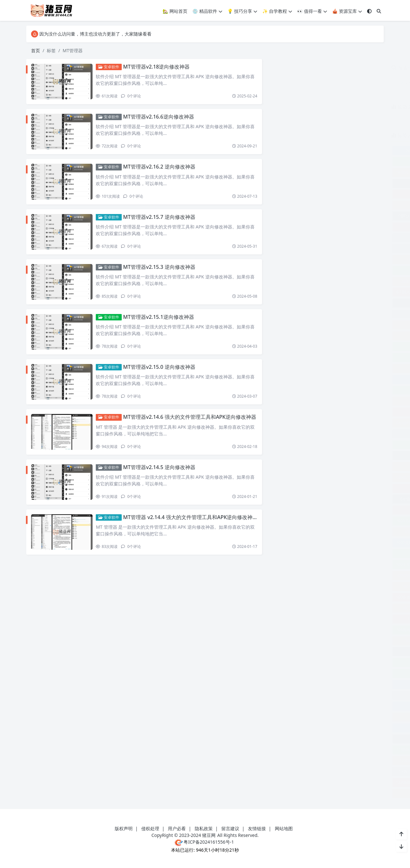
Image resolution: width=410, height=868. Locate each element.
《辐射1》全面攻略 (294, 281)
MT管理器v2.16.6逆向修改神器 (161, 118)
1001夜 (331, 543)
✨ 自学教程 (277, 11)
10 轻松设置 (360, 499)
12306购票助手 (288, 782)
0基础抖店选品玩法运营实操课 (325, 466)
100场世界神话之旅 (298, 586)
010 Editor (352, 303)
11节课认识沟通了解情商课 (325, 739)
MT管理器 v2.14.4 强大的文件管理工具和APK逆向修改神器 (193, 526)
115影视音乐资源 (298, 695)
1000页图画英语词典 (293, 543)
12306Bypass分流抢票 (355, 761)
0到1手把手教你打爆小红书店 (325, 336)
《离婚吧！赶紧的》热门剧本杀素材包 (325, 270)
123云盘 (321, 782)
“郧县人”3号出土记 (358, 172)
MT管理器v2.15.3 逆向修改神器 (162, 271)
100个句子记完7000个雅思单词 (325, 554)
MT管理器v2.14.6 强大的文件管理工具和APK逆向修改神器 (192, 424)
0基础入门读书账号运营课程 (325, 401)
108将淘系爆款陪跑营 (294, 630)
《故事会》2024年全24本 (325, 248)
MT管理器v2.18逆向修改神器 (159, 67)
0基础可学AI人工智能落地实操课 (325, 434)
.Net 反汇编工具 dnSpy (352, 150)
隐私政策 (204, 828)
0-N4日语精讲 (352, 292)
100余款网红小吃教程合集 (352, 575)
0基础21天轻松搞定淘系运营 (325, 368)
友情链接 (257, 828)
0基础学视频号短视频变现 (325, 455)
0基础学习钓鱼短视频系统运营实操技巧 (325, 445)
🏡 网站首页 (175, 11)
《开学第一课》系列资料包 (325, 227)
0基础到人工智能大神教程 (298, 423)
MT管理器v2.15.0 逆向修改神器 (162, 373)
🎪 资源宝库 (347, 11)
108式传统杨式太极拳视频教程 (348, 630)
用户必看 (177, 828)
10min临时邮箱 (298, 641)
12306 (284, 761)
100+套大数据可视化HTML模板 (325, 510)
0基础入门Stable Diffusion (325, 379)
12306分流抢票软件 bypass (299, 771)
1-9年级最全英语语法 (325, 488)
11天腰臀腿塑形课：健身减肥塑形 (325, 717)
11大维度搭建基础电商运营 (325, 706)
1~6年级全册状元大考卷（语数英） (305, 499)
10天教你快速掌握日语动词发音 (325, 662)
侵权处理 (150, 828)
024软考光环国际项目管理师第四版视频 (325, 314)
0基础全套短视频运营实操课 (325, 412)
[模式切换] (369, 11)
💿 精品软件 (207, 11)
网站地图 (284, 828)
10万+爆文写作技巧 (352, 641)
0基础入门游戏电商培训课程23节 (325, 390)
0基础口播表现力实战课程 (352, 423)
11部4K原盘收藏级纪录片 (298, 750)
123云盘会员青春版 (358, 782)
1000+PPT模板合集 (352, 521)
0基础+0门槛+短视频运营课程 (325, 357)
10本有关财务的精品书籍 (325, 673)
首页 (36, 50)
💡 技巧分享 (242, 11)
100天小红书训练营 (298, 608)
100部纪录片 (298, 619)
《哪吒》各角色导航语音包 (298, 216)
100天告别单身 (361, 597)
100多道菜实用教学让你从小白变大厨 (307, 597)
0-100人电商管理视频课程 (298, 292)
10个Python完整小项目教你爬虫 (325, 652)
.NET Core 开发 (298, 150)
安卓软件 (111, 67)
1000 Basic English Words (298, 521)
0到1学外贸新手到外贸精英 (325, 325)
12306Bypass (315, 761)
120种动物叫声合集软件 (352, 750)
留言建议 (230, 828)
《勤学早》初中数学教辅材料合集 (325, 205)
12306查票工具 (353, 771)
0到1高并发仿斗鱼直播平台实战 (325, 347)
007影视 (298, 303)
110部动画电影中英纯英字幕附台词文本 (325, 684)
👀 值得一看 (312, 11)
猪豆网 (209, 835)
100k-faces (363, 543)
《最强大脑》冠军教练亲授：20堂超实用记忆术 (325, 259)
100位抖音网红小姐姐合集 (298, 575)
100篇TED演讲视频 (352, 608)
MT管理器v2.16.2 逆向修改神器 (162, 169)
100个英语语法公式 (358, 564)
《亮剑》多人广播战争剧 (325, 183)
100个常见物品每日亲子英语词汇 (303, 564)
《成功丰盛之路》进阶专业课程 (325, 238)
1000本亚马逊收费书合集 (352, 532)
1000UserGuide (298, 532)
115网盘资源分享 (352, 695)
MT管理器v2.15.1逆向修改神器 (161, 322)
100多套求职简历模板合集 (352, 586)
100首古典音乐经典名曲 (352, 619)
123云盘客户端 (325, 793)
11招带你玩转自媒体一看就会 (325, 728)
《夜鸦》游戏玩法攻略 (352, 216)
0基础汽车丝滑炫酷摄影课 (298, 477)
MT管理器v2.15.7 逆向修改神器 (162, 220)
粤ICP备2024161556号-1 (204, 842)
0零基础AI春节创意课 (352, 477)
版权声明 (124, 828)
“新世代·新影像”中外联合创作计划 (304, 172)
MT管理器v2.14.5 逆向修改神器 (162, 475)
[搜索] (379, 11)
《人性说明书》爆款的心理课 (325, 194)
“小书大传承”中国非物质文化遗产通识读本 (325, 161)
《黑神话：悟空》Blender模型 (348, 281)
